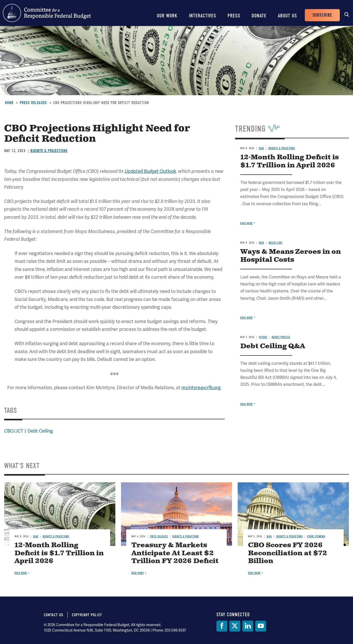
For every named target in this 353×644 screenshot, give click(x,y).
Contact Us (54, 615)
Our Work (167, 16)
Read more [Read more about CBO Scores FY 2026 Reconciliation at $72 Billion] (254, 573)
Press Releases (33, 103)
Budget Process (281, 337)
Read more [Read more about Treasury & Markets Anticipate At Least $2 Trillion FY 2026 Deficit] (138, 573)
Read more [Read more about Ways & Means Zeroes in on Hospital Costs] (246, 318)
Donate (259, 16)
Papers (263, 337)
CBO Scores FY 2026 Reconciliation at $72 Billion (288, 553)
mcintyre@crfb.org (201, 388)
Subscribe (322, 15)
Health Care (276, 243)
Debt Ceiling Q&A (273, 346)
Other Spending (316, 536)
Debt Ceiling (40, 431)
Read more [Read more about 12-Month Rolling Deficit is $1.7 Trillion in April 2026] (246, 223)
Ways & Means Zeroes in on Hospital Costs (291, 256)
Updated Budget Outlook (150, 171)
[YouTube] (261, 626)
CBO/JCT (14, 431)
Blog (262, 148)
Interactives (203, 16)
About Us (287, 16)
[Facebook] (222, 626)
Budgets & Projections (49, 151)
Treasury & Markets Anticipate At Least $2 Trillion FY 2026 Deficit (175, 553)
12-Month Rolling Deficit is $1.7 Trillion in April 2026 (290, 161)
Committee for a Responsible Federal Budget (47, 13)
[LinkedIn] (248, 626)
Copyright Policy (87, 615)
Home (9, 103)
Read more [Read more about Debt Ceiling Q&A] (246, 404)
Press (234, 16)
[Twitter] (235, 626)
